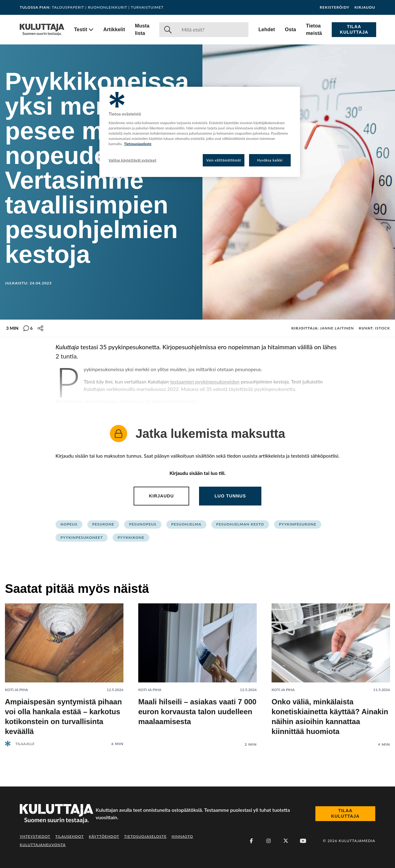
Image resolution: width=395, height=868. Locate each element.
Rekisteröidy (335, 7)
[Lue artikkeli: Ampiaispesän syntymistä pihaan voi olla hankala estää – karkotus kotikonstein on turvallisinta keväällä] (64, 670)
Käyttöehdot (104, 836)
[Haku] (212, 30)
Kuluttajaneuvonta (43, 845)
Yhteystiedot (35, 836)
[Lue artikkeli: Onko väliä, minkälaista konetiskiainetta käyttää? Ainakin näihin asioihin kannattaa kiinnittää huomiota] (331, 670)
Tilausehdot (69, 836)
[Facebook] (251, 841)
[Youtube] (303, 841)
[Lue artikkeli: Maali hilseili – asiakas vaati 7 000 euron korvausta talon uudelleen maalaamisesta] (197, 670)
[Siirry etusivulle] (42, 30)
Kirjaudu (365, 7)
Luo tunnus (230, 496)
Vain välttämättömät (224, 160)
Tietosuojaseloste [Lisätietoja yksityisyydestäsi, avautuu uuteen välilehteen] (138, 144)
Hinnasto (182, 836)
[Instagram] (268, 841)
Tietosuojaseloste (145, 836)
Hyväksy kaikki (270, 160)
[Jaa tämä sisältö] (40, 328)
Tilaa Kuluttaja (354, 29)
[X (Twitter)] (286, 841)
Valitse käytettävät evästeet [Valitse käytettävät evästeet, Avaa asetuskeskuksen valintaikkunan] (133, 160)
